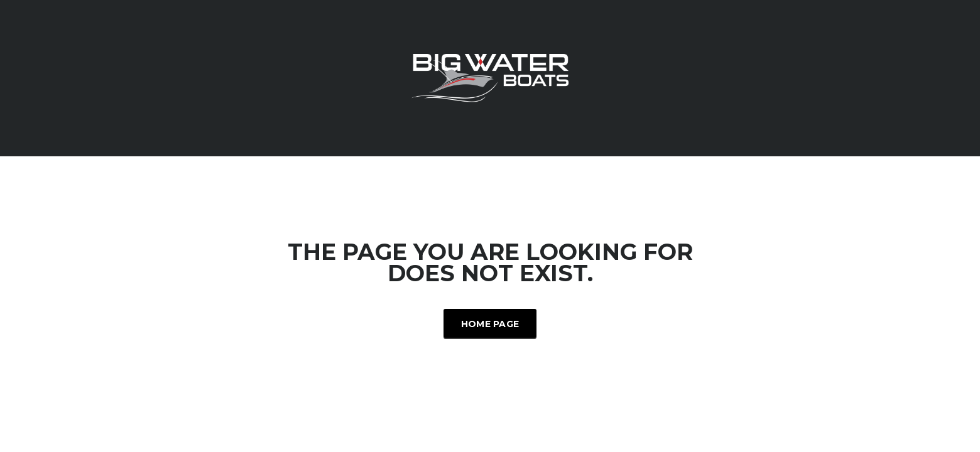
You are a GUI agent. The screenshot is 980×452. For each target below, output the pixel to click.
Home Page (490, 324)
